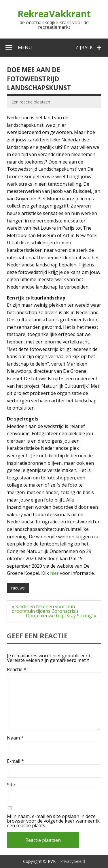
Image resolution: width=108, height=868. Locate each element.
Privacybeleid (73, 861)
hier (54, 573)
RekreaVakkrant (54, 14)
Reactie (17, 669)
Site (11, 785)
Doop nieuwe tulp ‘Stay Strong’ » (61, 616)
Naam (15, 738)
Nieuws (18, 588)
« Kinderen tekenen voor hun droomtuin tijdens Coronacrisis (45, 609)
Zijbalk (84, 47)
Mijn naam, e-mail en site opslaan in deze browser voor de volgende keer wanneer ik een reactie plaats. (53, 821)
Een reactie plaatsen (31, 102)
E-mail (15, 761)
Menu (25, 47)
